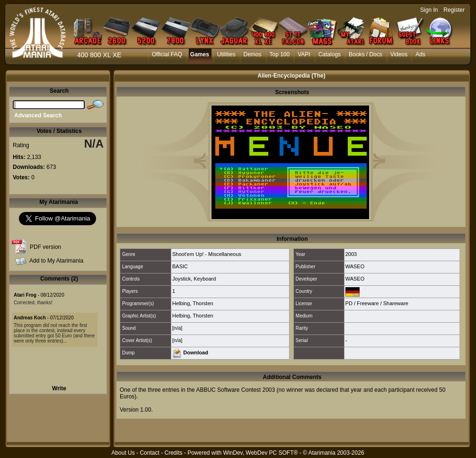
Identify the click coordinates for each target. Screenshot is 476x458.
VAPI (304, 54)
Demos (253, 54)
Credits (173, 453)
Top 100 (280, 54)
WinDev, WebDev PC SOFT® (261, 453)
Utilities (226, 54)
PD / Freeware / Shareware (377, 303)
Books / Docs (366, 54)
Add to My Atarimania (56, 261)
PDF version (45, 247)
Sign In (429, 10)
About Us (123, 453)
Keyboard (205, 279)
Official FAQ (167, 54)
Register (454, 10)
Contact (149, 453)
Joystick (181, 279)
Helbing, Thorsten (193, 303)
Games (200, 54)
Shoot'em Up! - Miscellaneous (207, 254)
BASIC (180, 266)
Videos (399, 54)
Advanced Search (38, 115)
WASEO (355, 266)
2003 (351, 254)
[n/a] (177, 328)
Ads (420, 54)
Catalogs (330, 54)
